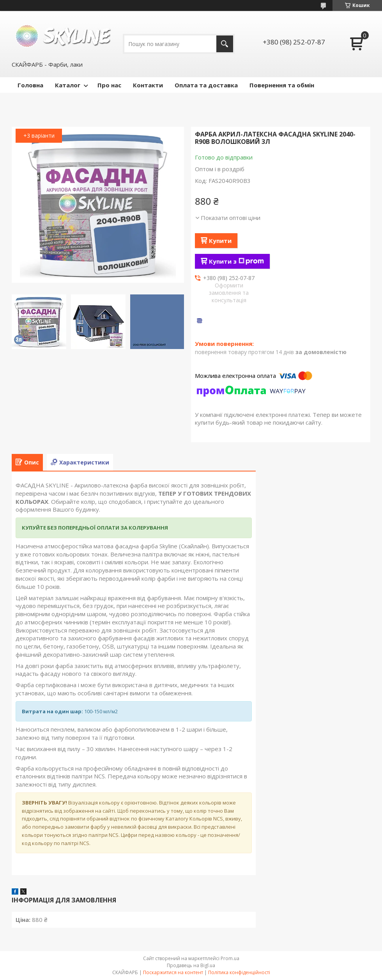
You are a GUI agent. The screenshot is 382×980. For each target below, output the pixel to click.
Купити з (236, 261)
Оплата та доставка (206, 85)
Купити (220, 241)
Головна (30, 85)
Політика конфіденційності (239, 972)
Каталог (68, 85)
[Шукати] (225, 44)
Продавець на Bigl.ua (191, 965)
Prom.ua (230, 958)
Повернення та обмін (282, 85)
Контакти (148, 85)
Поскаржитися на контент (173, 972)
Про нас (109, 85)
